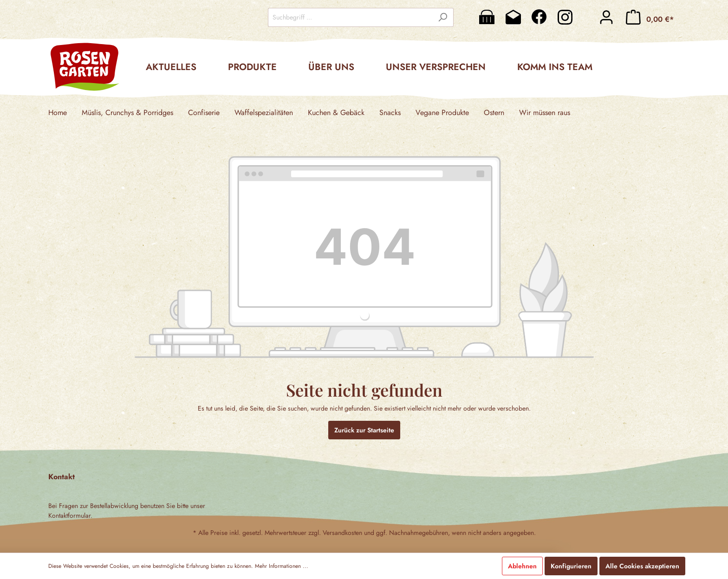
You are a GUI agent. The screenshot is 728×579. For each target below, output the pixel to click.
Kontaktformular (69, 515)
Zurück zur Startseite (364, 430)
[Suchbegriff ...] (350, 17)
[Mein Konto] (606, 17)
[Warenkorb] (650, 17)
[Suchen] (443, 17)
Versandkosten (342, 533)
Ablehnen (522, 566)
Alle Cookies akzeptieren (642, 566)
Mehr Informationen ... (282, 566)
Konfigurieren (571, 566)
